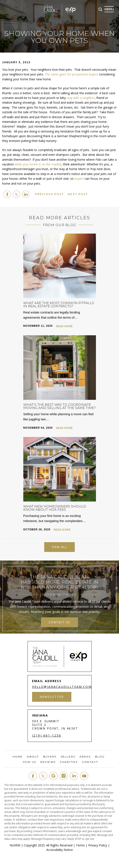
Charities (69, 762)
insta (64, 776)
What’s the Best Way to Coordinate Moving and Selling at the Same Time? (59, 406)
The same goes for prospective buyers (71, 74)
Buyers (50, 757)
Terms (80, 845)
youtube (84, 776)
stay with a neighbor (81, 98)
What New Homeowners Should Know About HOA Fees (55, 508)
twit (43, 776)
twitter (16, 194)
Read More (64, 326)
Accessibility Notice (60, 850)
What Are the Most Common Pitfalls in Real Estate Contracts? (59, 305)
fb (33, 776)
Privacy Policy (98, 845)
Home (18, 757)
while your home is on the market (38, 164)
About (33, 757)
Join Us (29, 762)
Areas (85, 757)
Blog (100, 757)
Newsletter (52, 697)
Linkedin (26, 194)
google (53, 776)
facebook (7, 194)
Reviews (48, 762)
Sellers (68, 757)
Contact (90, 762)
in (74, 776)
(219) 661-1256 (47, 736)
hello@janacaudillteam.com (62, 687)
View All (59, 547)
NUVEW (15, 845)
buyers (79, 179)
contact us (59, 622)
